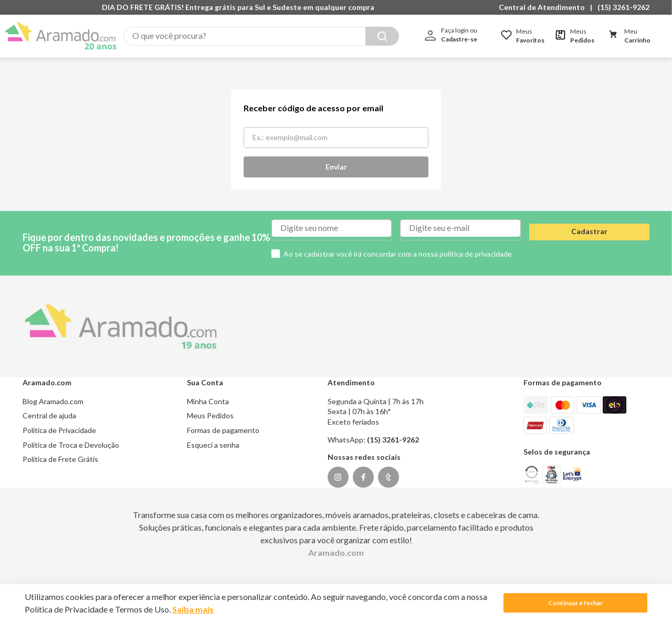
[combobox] (261, 36)
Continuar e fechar (575, 603)
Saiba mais (193, 609)
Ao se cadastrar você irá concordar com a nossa (398, 243)
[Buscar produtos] (382, 36)
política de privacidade (476, 243)
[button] (544, 7)
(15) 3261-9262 (623, 7)
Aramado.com (336, 541)
